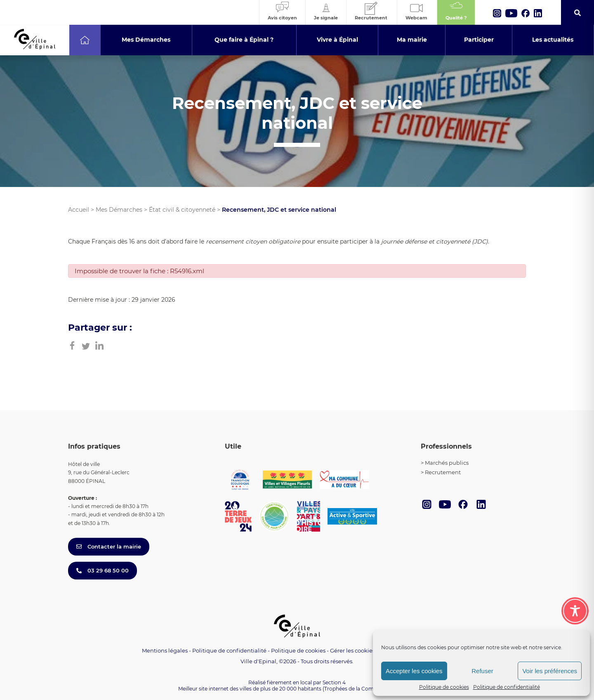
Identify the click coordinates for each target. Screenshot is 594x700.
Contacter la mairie (109, 546)
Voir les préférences (550, 671)
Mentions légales (165, 650)
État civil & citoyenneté (182, 210)
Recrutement (443, 472)
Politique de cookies (444, 687)
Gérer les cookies (352, 651)
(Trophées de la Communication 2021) (369, 689)
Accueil (79, 210)
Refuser (482, 671)
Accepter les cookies (414, 671)
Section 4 (334, 682)
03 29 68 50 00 (103, 570)
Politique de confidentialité (507, 687)
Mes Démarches (119, 210)
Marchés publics (447, 463)
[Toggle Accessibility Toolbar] (575, 611)
